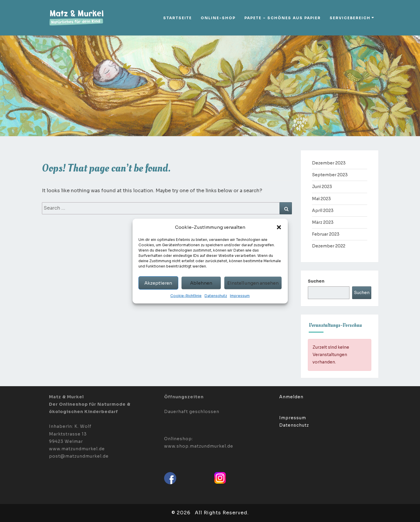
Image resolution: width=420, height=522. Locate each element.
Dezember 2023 (329, 163)
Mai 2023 (321, 199)
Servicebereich (350, 18)
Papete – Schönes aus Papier (283, 18)
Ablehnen (201, 283)
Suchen (316, 281)
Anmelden (291, 397)
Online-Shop (218, 18)
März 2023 (323, 222)
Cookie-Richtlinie (186, 296)
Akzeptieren (158, 283)
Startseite (178, 18)
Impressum (240, 296)
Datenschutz (216, 296)
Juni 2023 (322, 187)
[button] (279, 227)
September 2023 (330, 175)
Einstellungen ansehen (253, 283)
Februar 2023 (326, 234)
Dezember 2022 (329, 246)
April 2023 (323, 211)
